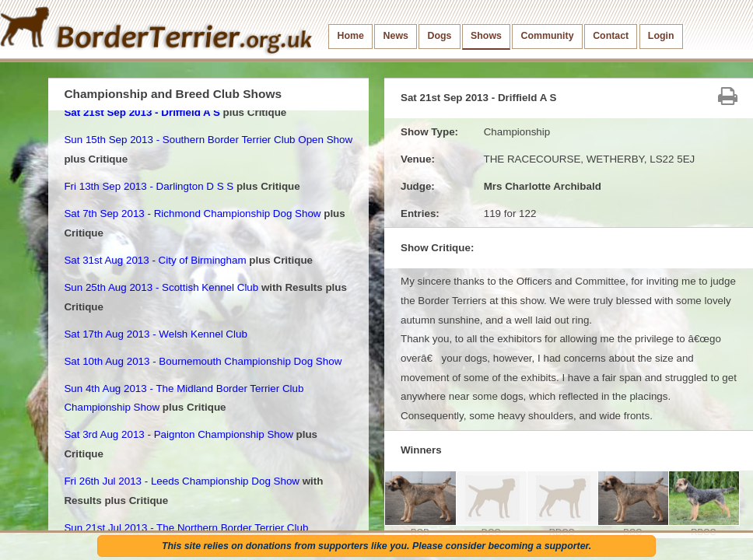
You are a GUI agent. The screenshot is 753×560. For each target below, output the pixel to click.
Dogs (440, 36)
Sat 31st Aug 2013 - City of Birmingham (155, 260)
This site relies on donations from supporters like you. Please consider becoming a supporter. (376, 546)
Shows (486, 36)
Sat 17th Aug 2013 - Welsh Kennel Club (155, 334)
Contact (611, 36)
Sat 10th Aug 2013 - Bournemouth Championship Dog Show (203, 361)
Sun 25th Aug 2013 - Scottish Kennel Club (161, 287)
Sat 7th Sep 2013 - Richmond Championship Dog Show (192, 213)
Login (661, 36)
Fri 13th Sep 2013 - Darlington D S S (149, 186)
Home (351, 36)
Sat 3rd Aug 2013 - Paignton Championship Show (178, 434)
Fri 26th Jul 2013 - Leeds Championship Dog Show (182, 481)
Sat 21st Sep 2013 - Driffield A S (142, 112)
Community (548, 36)
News (396, 36)
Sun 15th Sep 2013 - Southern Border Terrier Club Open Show (208, 140)
